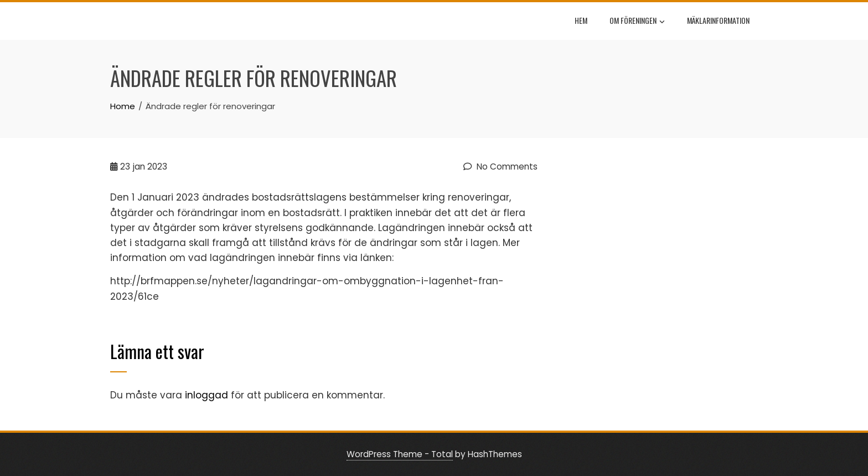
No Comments (500, 167)
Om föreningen (637, 22)
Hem (581, 20)
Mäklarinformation (718, 20)
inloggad (206, 395)
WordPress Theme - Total (400, 454)
